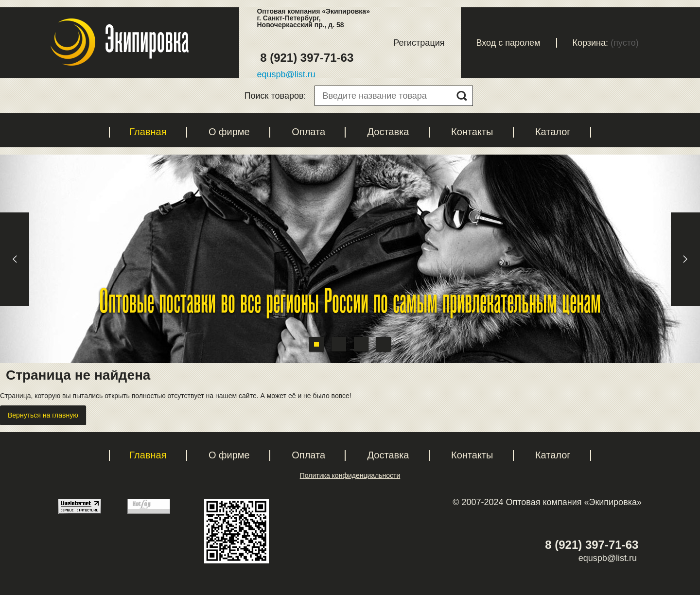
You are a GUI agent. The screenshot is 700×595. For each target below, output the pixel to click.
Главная (148, 132)
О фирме (229, 132)
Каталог (553, 132)
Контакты (472, 132)
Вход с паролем (508, 43)
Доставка (388, 132)
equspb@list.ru (286, 74)
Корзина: (591, 43)
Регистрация (419, 43)
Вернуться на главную (43, 415)
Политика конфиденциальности (350, 475)
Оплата (308, 132)
